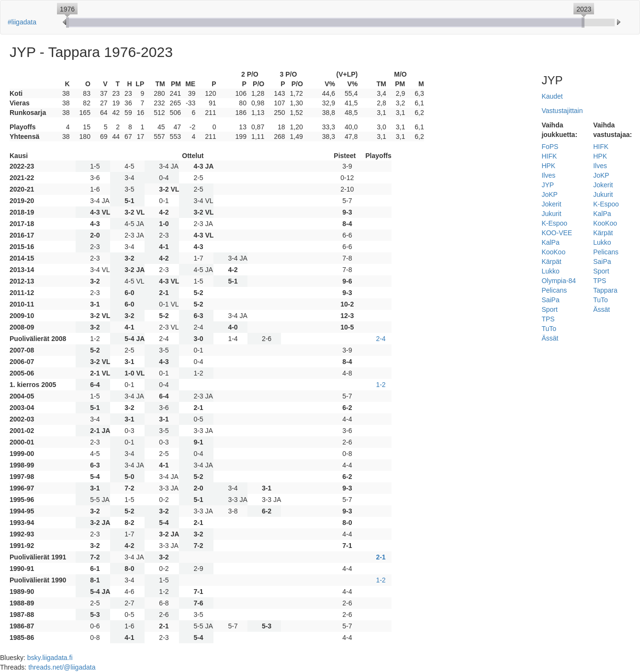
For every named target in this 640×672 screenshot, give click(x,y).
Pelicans (554, 290)
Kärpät (551, 262)
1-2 (381, 385)
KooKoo (553, 252)
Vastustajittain (562, 111)
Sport (549, 309)
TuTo (549, 329)
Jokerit (551, 204)
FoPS (550, 147)
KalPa (550, 242)
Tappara (605, 290)
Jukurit (551, 214)
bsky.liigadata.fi (50, 658)
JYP (548, 185)
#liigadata (22, 22)
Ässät (550, 338)
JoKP (549, 194)
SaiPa (550, 300)
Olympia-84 (559, 281)
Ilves (548, 175)
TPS (548, 319)
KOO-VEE (557, 233)
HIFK (549, 156)
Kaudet (552, 96)
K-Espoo (554, 223)
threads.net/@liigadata (62, 667)
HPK (548, 166)
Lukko (550, 271)
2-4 (381, 339)
